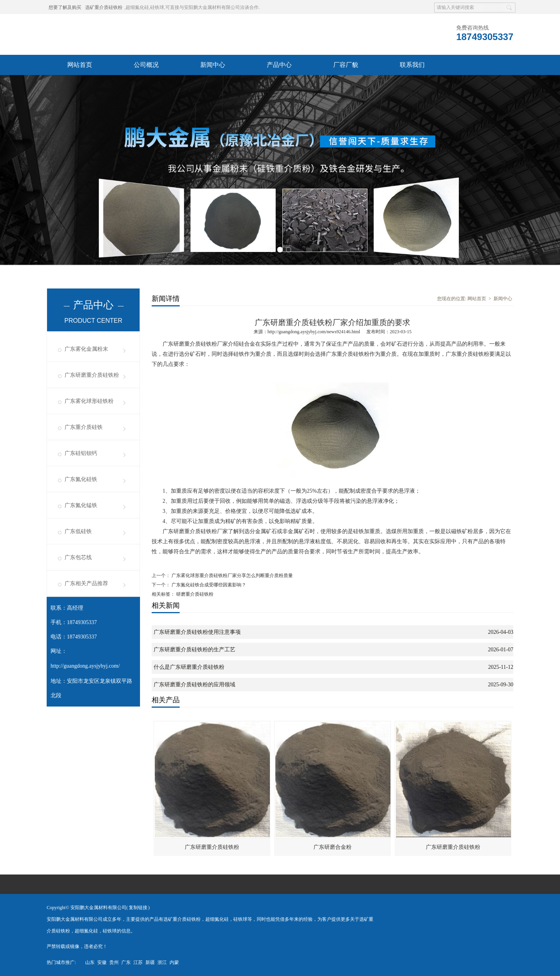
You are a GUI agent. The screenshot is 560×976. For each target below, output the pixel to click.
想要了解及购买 (65, 7)
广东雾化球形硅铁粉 (89, 401)
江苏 (138, 962)
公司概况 (146, 65)
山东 (90, 962)
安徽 (102, 962)
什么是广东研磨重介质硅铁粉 (189, 667)
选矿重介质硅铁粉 (104, 7)
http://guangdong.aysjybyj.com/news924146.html (314, 332)
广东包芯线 (78, 557)
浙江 (162, 962)
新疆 (150, 962)
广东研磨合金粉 (332, 847)
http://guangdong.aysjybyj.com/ (85, 666)
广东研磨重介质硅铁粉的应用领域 (194, 685)
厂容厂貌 (346, 65)
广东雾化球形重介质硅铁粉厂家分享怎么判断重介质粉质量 (232, 575)
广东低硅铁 (78, 531)
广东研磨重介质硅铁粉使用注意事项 (197, 632)
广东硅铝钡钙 (81, 453)
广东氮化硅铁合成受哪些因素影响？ (208, 585)
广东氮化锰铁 (81, 505)
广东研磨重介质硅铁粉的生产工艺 (194, 650)
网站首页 (80, 65)
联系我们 (412, 65)
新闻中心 (213, 65)
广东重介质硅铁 (84, 427)
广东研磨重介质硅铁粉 (92, 375)
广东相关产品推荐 (86, 583)
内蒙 (174, 962)
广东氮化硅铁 (81, 479)
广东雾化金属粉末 (86, 349)
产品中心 (279, 65)
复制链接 (138, 908)
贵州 (114, 962)
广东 (126, 962)
